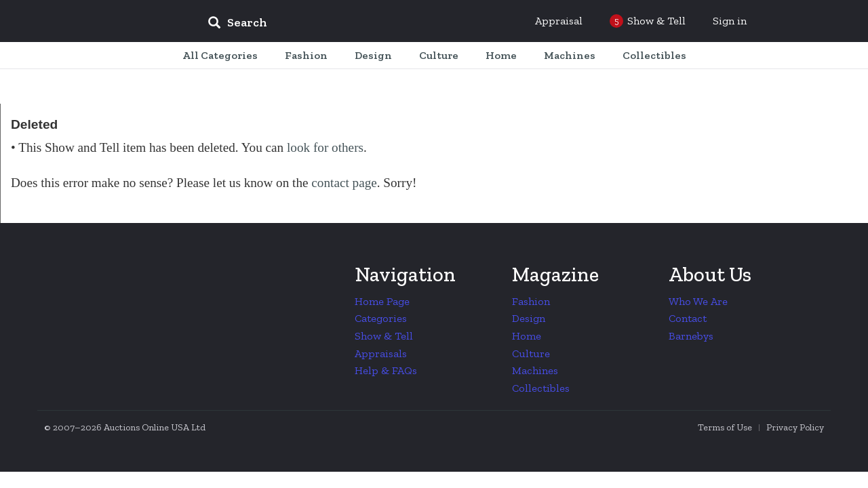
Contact (688, 318)
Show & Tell (384, 336)
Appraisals (381, 353)
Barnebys (691, 336)
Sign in (730, 21)
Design (529, 318)
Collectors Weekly (115, 22)
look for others (325, 147)
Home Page (382, 301)
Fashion (531, 301)
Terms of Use (725, 427)
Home (527, 336)
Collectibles (541, 388)
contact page (344, 183)
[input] (336, 24)
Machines (535, 370)
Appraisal (559, 21)
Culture (531, 353)
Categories (381, 318)
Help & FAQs (386, 370)
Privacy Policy (795, 427)
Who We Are (698, 301)
